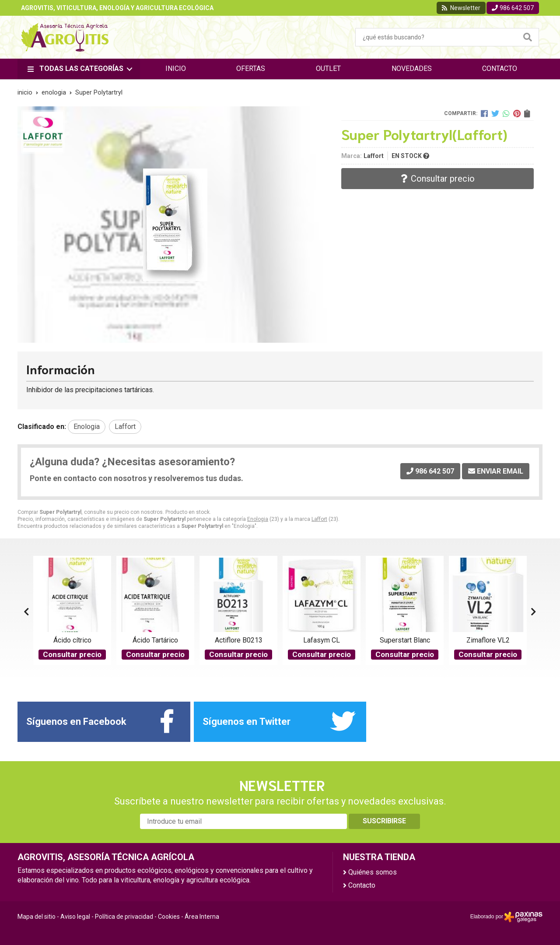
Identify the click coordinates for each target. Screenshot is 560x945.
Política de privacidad (124, 917)
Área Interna (202, 917)
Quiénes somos (373, 872)
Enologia (258, 519)
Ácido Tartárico (155, 640)
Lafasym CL (322, 640)
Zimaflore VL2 (488, 640)
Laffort (319, 519)
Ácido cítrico (72, 640)
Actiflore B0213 (239, 640)
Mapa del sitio (37, 917)
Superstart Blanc (405, 640)
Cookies (169, 917)
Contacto (362, 885)
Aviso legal (75, 917)
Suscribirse (384, 821)
